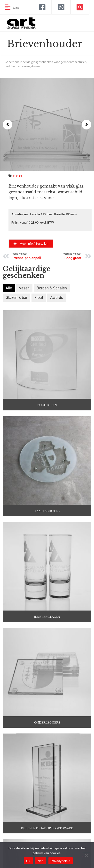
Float (18, 176)
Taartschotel (47, 510)
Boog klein (47, 405)
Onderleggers (47, 719)
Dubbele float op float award (47, 824)
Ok (28, 861)
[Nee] (86, 855)
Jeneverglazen (47, 615)
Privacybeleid (61, 861)
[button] (80, 7)
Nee (41, 861)
